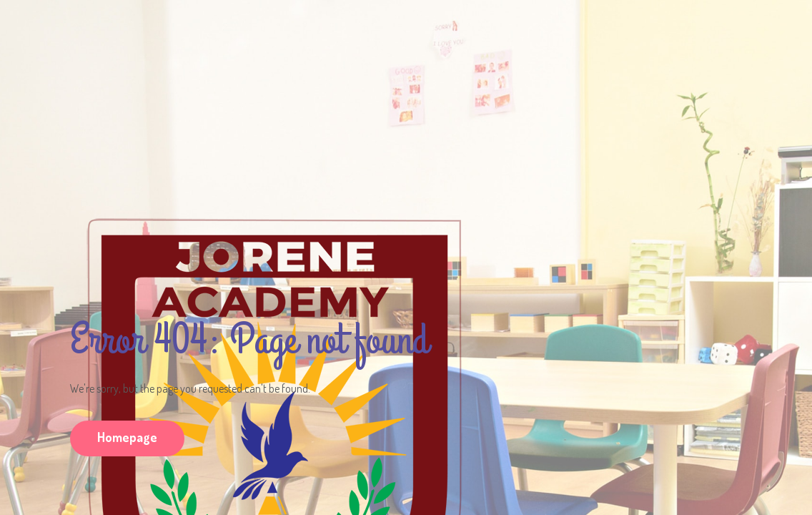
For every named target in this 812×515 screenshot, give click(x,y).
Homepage (127, 437)
